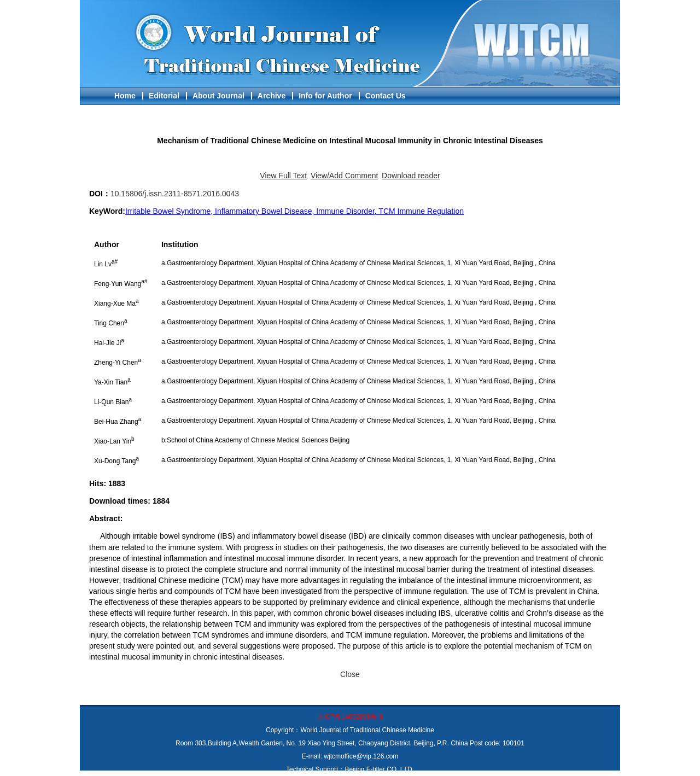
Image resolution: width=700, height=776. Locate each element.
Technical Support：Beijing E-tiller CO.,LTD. (350, 769)
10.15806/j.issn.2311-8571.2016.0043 (175, 194)
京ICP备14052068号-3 (350, 717)
